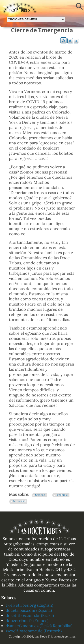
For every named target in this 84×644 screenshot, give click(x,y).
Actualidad (19, 501)
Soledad (40, 495)
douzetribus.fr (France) (27, 621)
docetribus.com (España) (29, 610)
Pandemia (62, 495)
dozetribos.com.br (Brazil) (30, 615)
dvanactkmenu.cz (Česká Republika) (39, 626)
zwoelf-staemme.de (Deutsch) (34, 631)
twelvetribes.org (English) (29, 605)
